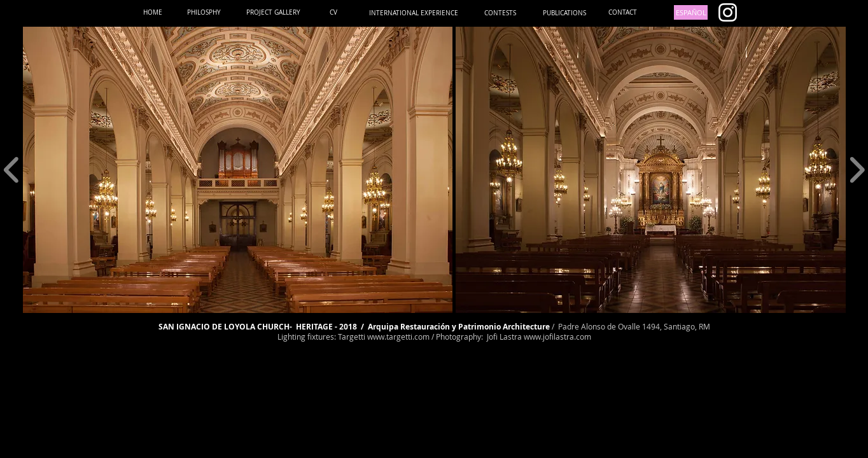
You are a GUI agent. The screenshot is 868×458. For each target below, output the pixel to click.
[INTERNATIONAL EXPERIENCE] (414, 13)
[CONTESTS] (500, 13)
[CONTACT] (623, 12)
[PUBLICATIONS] (564, 13)
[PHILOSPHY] (204, 12)
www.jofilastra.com (557, 337)
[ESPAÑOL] (691, 12)
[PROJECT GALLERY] (273, 12)
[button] (238, 170)
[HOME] (152, 12)
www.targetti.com (398, 337)
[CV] (333, 12)
